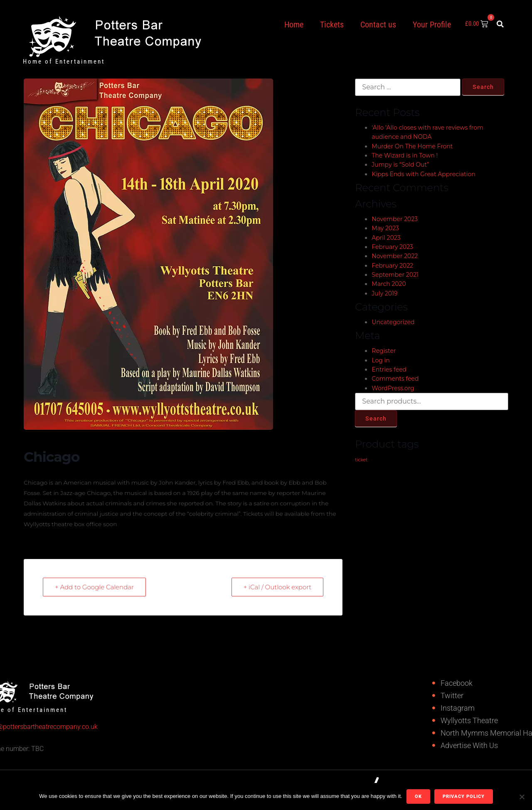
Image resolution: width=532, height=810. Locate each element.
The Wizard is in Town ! (405, 155)
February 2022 (392, 266)
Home (294, 25)
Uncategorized (393, 322)
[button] (500, 24)
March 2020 (389, 284)
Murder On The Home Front (412, 146)
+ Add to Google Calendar (94, 587)
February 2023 (392, 247)
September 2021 (395, 275)
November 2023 (395, 219)
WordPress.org (393, 388)
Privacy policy (464, 796)
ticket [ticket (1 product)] (361, 460)
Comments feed (395, 379)
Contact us (378, 25)
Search (376, 419)
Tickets (332, 25)
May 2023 (385, 228)
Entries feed (389, 369)
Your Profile (432, 25)
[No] (522, 797)
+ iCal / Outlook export (278, 587)
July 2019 (384, 293)
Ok (418, 796)
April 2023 (386, 238)
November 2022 (395, 256)
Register (384, 351)
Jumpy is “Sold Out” (400, 165)
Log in (381, 360)
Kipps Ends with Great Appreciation (423, 174)
